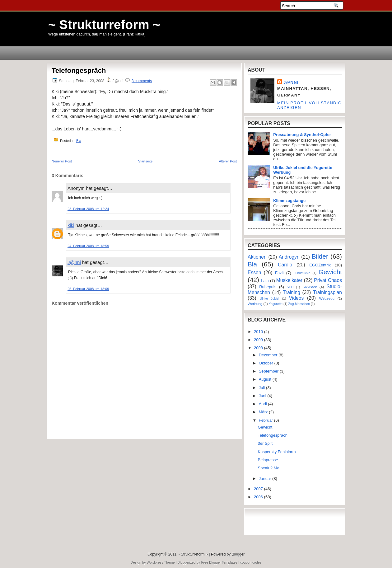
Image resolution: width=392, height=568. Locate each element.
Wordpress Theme (161, 562)
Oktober (267, 363)
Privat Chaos (328, 280)
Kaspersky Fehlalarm (277, 452)
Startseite (145, 161)
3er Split (265, 443)
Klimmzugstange (289, 201)
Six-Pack (310, 287)
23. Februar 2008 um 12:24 (88, 209)
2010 (259, 332)
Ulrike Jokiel (270, 299)
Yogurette (276, 304)
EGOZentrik (320, 265)
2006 (259, 497)
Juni (263, 396)
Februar (266, 420)
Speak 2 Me (268, 468)
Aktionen (257, 257)
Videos (296, 298)
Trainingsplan (327, 292)
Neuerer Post (62, 161)
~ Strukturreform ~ (104, 25)
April (264, 404)
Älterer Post (228, 161)
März (264, 412)
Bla (79, 141)
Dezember (269, 355)
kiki (71, 225)
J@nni (74, 262)
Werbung (255, 304)
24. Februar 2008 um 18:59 (88, 246)
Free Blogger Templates (219, 562)
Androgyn (289, 257)
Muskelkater (289, 280)
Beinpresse (268, 460)
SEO (290, 287)
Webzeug (327, 298)
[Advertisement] (88, 421)
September (269, 371)
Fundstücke (302, 273)
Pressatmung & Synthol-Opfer (302, 135)
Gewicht (330, 272)
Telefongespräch (79, 70)
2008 (259, 348)
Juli (262, 388)
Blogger (238, 554)
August (266, 379)
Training (292, 292)
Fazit (279, 273)
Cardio (285, 265)
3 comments (142, 81)
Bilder (320, 256)
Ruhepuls (268, 287)
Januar (266, 479)
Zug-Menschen (299, 304)
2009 (259, 340)
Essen (254, 272)
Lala (265, 281)
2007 (259, 489)
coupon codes (251, 562)
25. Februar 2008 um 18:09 (88, 289)
